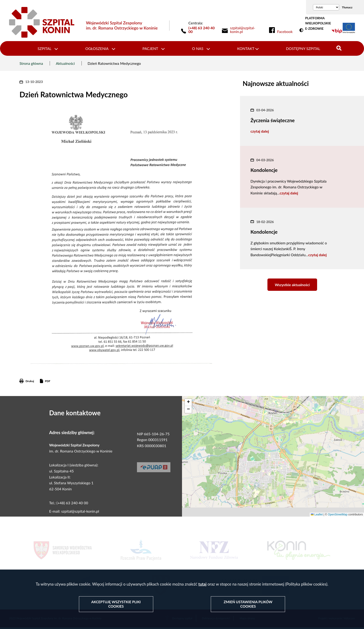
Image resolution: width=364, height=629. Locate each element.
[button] (188, 404)
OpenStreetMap (338, 516)
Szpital (48, 49)
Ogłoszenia (99, 49)
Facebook (285, 32)
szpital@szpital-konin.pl (80, 513)
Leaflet (317, 516)
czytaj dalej (260, 133)
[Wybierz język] (326, 7)
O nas (197, 49)
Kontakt (244, 49)
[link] (246, 30)
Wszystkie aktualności (292, 287)
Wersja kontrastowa (302, 30)
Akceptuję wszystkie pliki (116, 604)
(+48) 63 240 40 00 (202, 30)
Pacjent (151, 49)
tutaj (202, 585)
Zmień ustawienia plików (248, 604)
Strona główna (31, 65)
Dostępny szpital (300, 49)
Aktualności (65, 65)
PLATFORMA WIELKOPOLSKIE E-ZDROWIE (318, 23)
